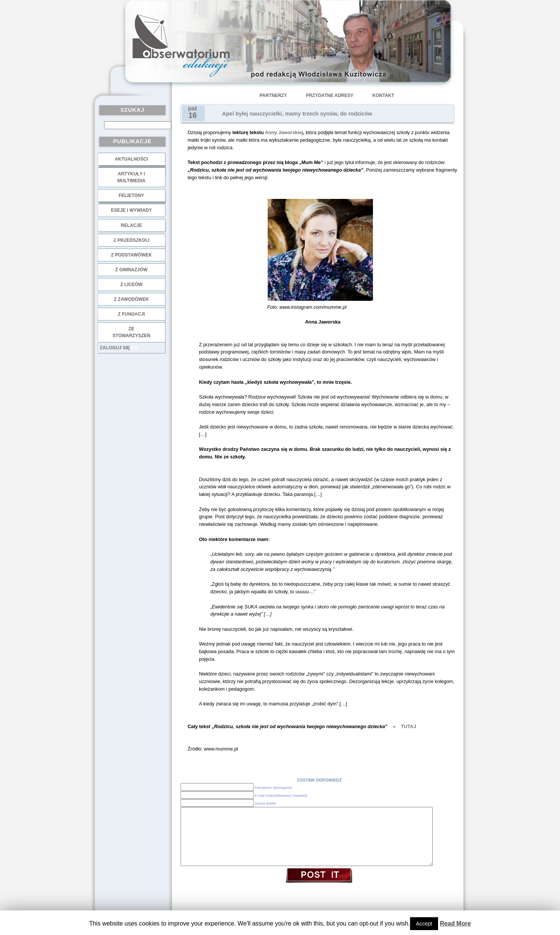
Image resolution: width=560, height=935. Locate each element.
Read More (455, 923)
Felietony (131, 195)
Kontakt (383, 95)
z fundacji (131, 314)
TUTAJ (409, 726)
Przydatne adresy (330, 95)
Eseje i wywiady (131, 210)
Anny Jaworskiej (284, 132)
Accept (424, 924)
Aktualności (131, 159)
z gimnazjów (131, 270)
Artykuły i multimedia (131, 177)
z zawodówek (132, 299)
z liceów (132, 285)
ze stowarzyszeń (131, 332)
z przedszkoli (131, 240)
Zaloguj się (115, 348)
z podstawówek (131, 255)
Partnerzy (273, 95)
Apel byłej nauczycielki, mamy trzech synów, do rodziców (297, 114)
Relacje (131, 225)
